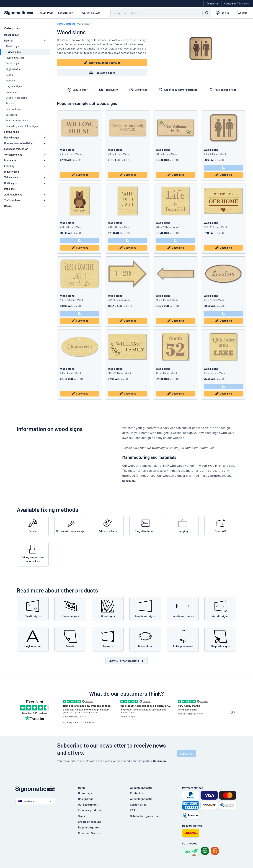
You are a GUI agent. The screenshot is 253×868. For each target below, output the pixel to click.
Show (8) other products (127, 661)
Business (244, 3)
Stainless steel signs (17, 120)
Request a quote (90, 13)
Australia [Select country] (26, 801)
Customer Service (89, 833)
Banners (10, 80)
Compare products (90, 810)
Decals (9, 75)
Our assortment (88, 804)
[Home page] (43, 789)
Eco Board (11, 115)
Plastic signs (13, 46)
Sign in (82, 816)
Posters (10, 103)
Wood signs (67, 150)
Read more (129, 481)
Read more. (160, 761)
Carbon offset (139, 804)
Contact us (137, 793)
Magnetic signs (14, 86)
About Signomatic (141, 799)
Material (70, 24)
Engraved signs (14, 109)
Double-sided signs (16, 98)
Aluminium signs (15, 58)
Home (60, 24)
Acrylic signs (13, 63)
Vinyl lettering (13, 69)
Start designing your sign (102, 63)
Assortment (67, 13)
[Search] (154, 13)
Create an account (89, 822)
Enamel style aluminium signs (22, 126)
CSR (133, 810)
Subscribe (186, 754)
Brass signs (12, 92)
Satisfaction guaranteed (145, 816)
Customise (80, 175)
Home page (85, 793)
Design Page (46, 13)
